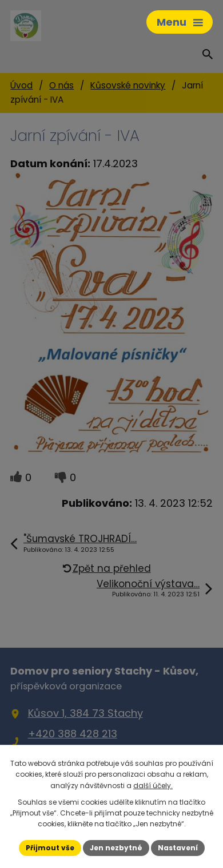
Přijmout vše (50, 848)
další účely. (153, 786)
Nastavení (178, 848)
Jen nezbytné (116, 848)
